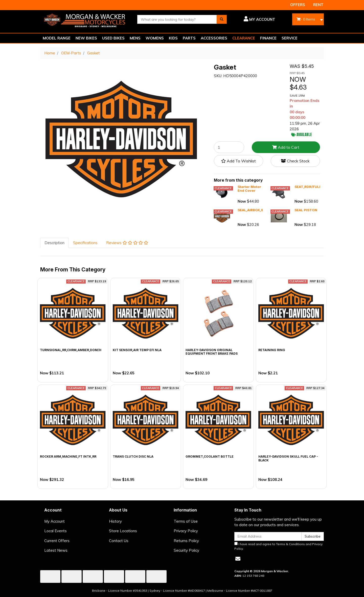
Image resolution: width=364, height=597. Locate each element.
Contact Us (119, 541)
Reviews (127, 243)
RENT (318, 5)
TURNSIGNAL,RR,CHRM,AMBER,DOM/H (71, 350)
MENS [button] (135, 38)
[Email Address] (268, 536)
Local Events (55, 531)
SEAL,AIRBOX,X (250, 210)
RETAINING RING (272, 350)
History (115, 521)
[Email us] (238, 559)
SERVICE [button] (290, 38)
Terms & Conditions (290, 544)
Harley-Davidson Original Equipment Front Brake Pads (212, 352)
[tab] (54, 243)
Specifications (85, 243)
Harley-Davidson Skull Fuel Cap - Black (288, 458)
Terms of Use (186, 521)
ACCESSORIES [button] (214, 38)
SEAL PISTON (306, 210)
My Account (54, 521)
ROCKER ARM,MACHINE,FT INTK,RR (68, 456)
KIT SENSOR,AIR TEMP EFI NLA (137, 350)
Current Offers (57, 541)
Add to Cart (286, 147)
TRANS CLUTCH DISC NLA (133, 456)
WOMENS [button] (155, 38)
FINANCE (268, 38)
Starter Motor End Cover (249, 189)
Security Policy (186, 550)
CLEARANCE (244, 38)
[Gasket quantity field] (229, 147)
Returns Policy (186, 541)
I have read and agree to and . (278, 546)
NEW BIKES (86, 38)
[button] (255, 19)
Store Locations (123, 531)
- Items (306, 19)
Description (54, 243)
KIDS (173, 38)
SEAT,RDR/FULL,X (310, 187)
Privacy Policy (186, 531)
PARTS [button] (189, 38)
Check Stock (295, 161)
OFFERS (298, 5)
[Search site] (222, 19)
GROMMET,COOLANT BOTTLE (210, 456)
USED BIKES (113, 38)
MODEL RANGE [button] (57, 38)
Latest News (56, 550)
